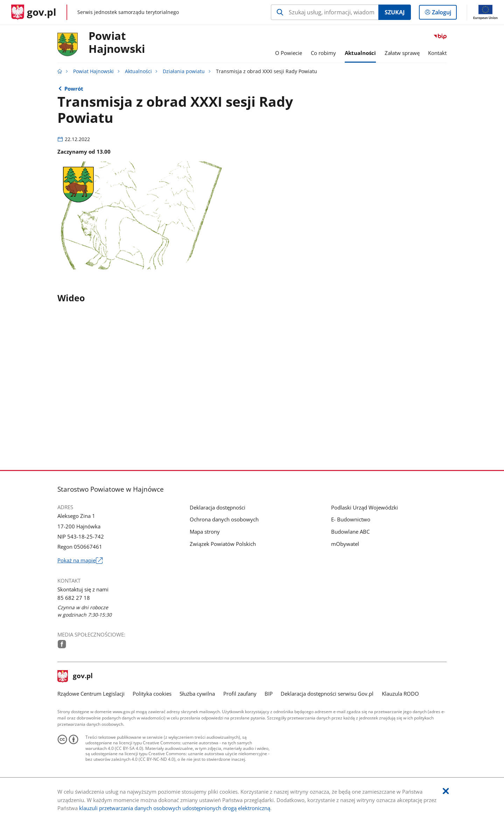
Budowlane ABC (350, 532)
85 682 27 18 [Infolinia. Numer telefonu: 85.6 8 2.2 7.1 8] (74, 598)
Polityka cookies (152, 694)
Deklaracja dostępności (218, 507)
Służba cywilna (197, 694)
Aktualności (138, 71)
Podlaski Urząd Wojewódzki (365, 507)
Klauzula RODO (400, 694)
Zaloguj (444, 14)
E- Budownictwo (351, 519)
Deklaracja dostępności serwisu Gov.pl (327, 694)
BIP (269, 694)
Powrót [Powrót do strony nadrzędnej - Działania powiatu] (74, 89)
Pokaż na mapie (80, 560)
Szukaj (395, 12)
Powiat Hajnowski (93, 71)
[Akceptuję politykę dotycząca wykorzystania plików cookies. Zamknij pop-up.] (446, 791)
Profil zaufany (240, 694)
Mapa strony (205, 532)
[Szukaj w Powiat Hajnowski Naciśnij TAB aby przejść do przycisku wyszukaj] (325, 12)
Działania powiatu (184, 71)
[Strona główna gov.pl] (34, 12)
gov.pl (75, 676)
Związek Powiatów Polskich (223, 544)
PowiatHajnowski (117, 43)
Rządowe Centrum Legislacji (91, 694)
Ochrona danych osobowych (224, 519)
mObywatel (345, 544)
